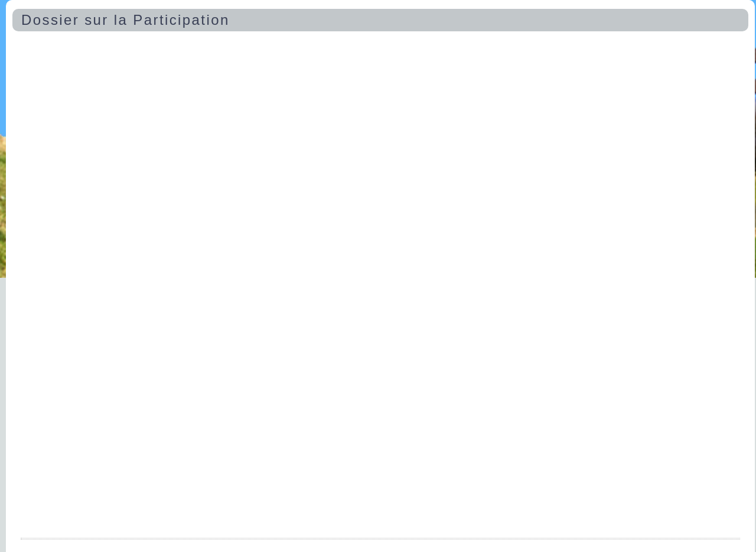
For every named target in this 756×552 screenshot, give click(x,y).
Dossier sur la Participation (126, 20)
